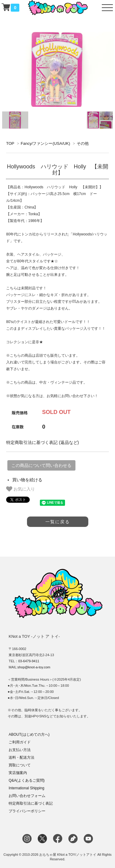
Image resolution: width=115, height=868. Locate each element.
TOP (10, 143)
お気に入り (21, 489)
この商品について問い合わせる (41, 465)
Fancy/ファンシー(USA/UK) (45, 143)
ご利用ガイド (20, 742)
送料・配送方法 (21, 757)
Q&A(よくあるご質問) (27, 780)
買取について (20, 765)
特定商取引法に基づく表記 (31, 803)
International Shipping (26, 788)
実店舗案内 (18, 773)
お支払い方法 (20, 750)
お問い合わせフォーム (27, 796)
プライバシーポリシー (27, 811)
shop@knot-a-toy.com (34, 667)
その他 (83, 143)
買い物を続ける (27, 480)
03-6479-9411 (29, 661)
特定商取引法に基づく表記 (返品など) (42, 442)
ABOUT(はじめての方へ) (29, 735)
